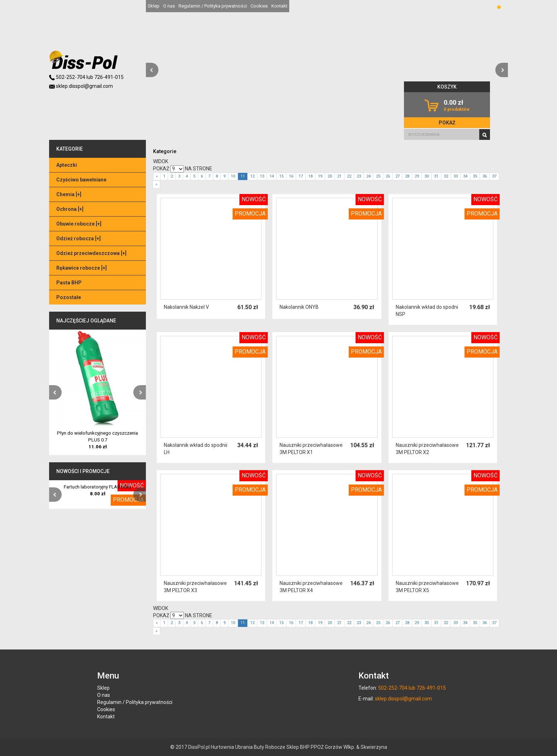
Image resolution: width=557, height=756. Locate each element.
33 (456, 176)
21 (339, 176)
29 (417, 176)
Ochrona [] (70, 209)
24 (368, 176)
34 (465, 176)
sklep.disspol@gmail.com (81, 86)
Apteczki (67, 165)
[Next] (156, 185)
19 (320, 176)
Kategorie (165, 151)
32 (446, 176)
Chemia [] (69, 194)
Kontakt (279, 6)
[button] (152, 70)
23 (359, 176)
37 (494, 176)
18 (310, 176)
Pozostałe (69, 297)
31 (436, 176)
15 (281, 176)
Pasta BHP (69, 283)
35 (475, 176)
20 (330, 176)
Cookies (259, 6)
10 (233, 176)
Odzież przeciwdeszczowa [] (91, 253)
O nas (169, 6)
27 (397, 176)
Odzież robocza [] (78, 238)
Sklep (154, 6)
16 (291, 176)
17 (301, 176)
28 (407, 176)
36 (485, 176)
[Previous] (157, 177)
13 (262, 176)
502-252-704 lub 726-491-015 (86, 77)
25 (378, 176)
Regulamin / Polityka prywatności (213, 6)
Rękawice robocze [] (82, 268)
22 (349, 176)
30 (427, 176)
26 (388, 176)
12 (252, 176)
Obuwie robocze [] (79, 224)
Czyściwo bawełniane (81, 180)
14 (272, 176)
